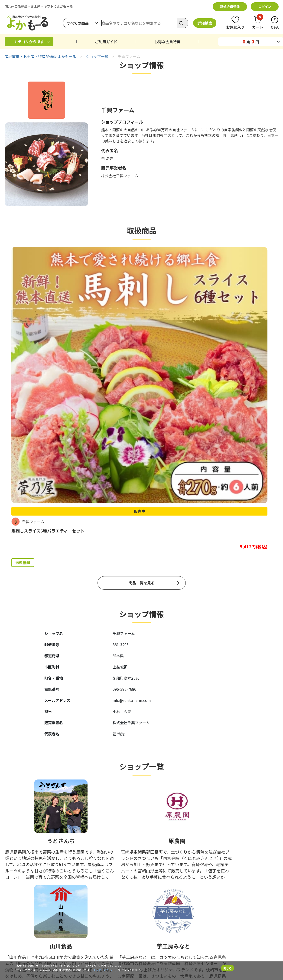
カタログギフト (51, 910)
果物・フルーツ (86, 880)
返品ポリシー (157, 895)
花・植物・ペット (87, 903)
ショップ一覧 (97, 56)
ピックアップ (157, 873)
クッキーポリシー (151, 951)
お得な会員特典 (167, 42)
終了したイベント (52, 918)
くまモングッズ (16, 910)
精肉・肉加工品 (120, 873)
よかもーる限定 (130, 353)
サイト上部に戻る (270, 951)
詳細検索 (205, 23)
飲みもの (11, 895)
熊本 (8, 873)
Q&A (225, 951)
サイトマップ (247, 951)
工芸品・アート (120, 903)
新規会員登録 (230, 7)
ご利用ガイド (106, 42)
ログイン (265, 7)
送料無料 (23, 353)
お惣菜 (79, 888)
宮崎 (78, 873)
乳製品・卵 (117, 880)
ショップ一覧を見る (142, 808)
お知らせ (189, 903)
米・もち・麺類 (51, 888)
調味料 (79, 895)
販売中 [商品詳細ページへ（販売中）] (35, 301)
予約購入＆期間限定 (124, 910)
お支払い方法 (192, 873)
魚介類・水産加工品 (19, 880)
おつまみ (116, 888)
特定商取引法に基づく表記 (193, 951)
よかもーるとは (193, 895)
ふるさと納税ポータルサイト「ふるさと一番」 (195, 923)
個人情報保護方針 (116, 951)
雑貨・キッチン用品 (54, 903)
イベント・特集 (16, 918)
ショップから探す (161, 880)
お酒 (43, 895)
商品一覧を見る (142, 383)
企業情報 (65, 951)
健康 (112, 895)
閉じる (228, 968)
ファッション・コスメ (21, 903)
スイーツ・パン (16, 888)
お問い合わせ (192, 910)
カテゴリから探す (29, 42)
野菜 (43, 880)
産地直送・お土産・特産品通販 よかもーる (40, 56)
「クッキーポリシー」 (104, 970)
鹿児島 (44, 873)
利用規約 (87, 951)
